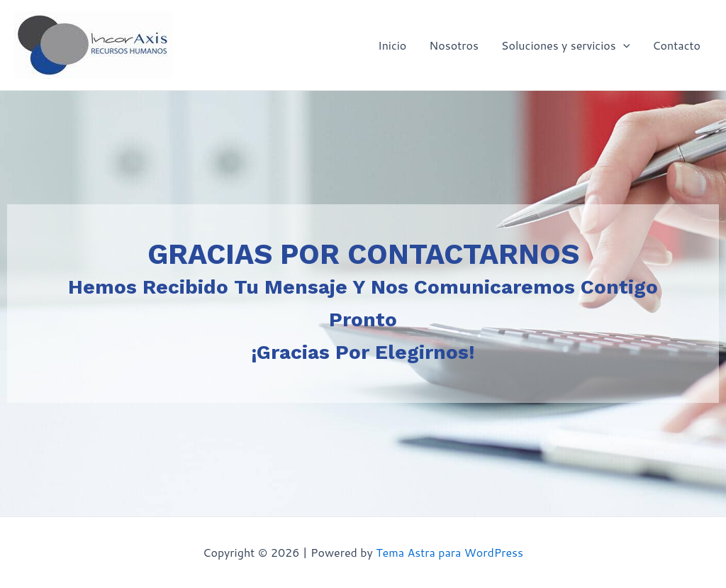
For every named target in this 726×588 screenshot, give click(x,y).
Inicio (392, 45)
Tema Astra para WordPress (449, 552)
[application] (623, 45)
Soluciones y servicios (565, 45)
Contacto (676, 45)
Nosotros (454, 45)
